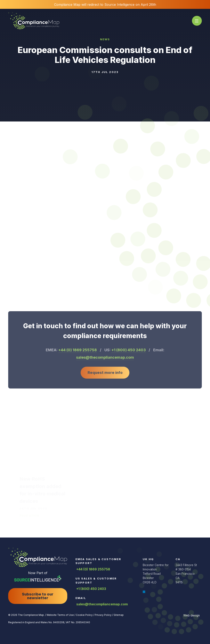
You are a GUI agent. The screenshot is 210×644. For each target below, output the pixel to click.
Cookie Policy (84, 615)
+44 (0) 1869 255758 (93, 569)
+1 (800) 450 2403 (91, 589)
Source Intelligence (119, 5)
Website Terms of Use (60, 615)
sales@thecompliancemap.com (102, 604)
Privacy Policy (103, 615)
